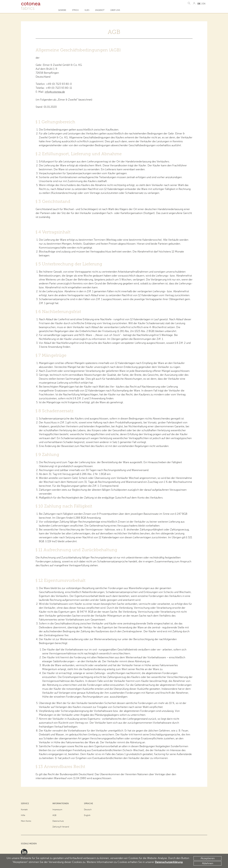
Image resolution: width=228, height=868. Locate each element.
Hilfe (23, 815)
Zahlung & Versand (61, 827)
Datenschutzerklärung (169, 862)
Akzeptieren (208, 858)
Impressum (57, 810)
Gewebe (62, 10)
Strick (75, 10)
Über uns (115, 10)
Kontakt (24, 810)
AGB (54, 815)
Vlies (87, 10)
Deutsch (88, 810)
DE (199, 4)
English (87, 815)
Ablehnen (208, 863)
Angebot (100, 10)
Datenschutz (58, 821)
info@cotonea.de (55, 92)
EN (204, 4)
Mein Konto (26, 821)
